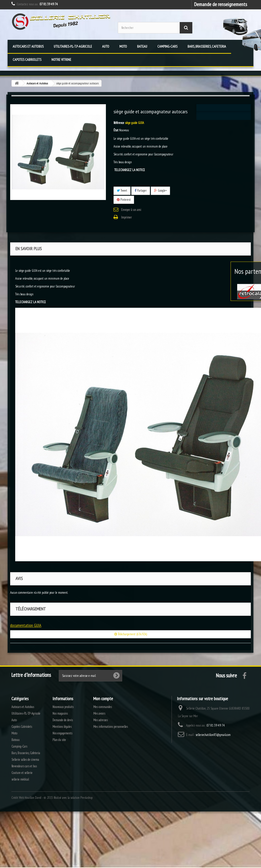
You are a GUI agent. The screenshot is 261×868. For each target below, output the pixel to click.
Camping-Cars (167, 46)
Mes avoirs (99, 713)
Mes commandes (102, 707)
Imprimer (126, 217)
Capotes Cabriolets (27, 60)
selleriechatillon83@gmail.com (213, 735)
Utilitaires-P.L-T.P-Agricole (73, 46)
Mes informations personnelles (110, 727)
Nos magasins (60, 713)
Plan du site (59, 740)
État (116, 130)
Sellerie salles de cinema (25, 760)
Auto (106, 46)
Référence (119, 123)
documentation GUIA (26, 625)
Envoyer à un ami (131, 210)
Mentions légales (62, 727)
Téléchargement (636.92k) (131, 634)
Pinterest (124, 200)
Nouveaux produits (63, 707)
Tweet (122, 191)
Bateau (142, 46)
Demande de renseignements (221, 4)
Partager (141, 191)
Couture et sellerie (22, 773)
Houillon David (33, 798)
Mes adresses (100, 720)
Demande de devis (63, 720)
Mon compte (103, 699)
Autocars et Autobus (28, 46)
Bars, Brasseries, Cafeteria (207, 46)
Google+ (160, 191)
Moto (123, 46)
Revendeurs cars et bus (24, 766)
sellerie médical (20, 779)
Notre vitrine (61, 60)
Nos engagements (62, 733)
